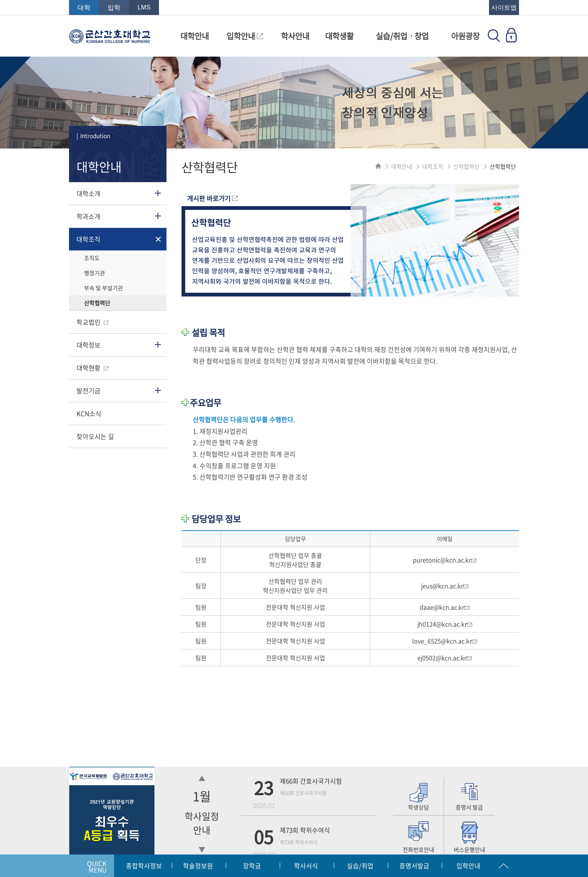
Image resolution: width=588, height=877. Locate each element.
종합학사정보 (144, 866)
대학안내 (195, 36)
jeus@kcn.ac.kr (445, 586)
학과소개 (88, 216)
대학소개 (88, 193)
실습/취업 (360, 866)
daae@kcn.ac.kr (445, 607)
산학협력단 (97, 303)
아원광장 (465, 36)
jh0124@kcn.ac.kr (445, 624)
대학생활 (339, 36)
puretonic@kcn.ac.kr (445, 560)
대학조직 (88, 239)
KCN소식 (89, 413)
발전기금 (88, 391)
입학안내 (245, 36)
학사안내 (295, 36)
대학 (84, 8)
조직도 (92, 258)
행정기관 (94, 273)
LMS (144, 7)
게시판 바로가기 (212, 198)
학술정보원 (198, 866)
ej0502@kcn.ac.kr (445, 658)
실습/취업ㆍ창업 (402, 36)
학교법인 (92, 322)
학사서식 (306, 866)
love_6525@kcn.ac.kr (445, 641)
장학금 (252, 866)
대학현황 (92, 368)
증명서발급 (414, 866)
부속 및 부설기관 (103, 288)
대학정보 (88, 345)
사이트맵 (504, 8)
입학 (114, 8)
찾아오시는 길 (95, 436)
